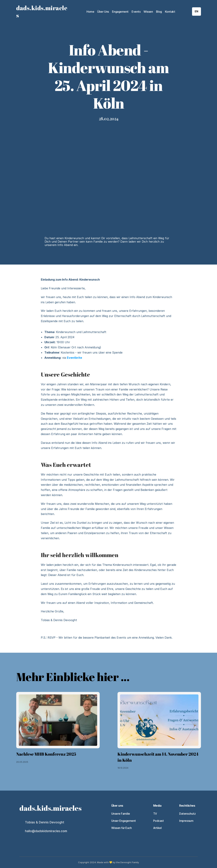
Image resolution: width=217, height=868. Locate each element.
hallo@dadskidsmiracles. (43, 831)
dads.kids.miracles (42, 12)
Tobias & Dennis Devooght (45, 822)
